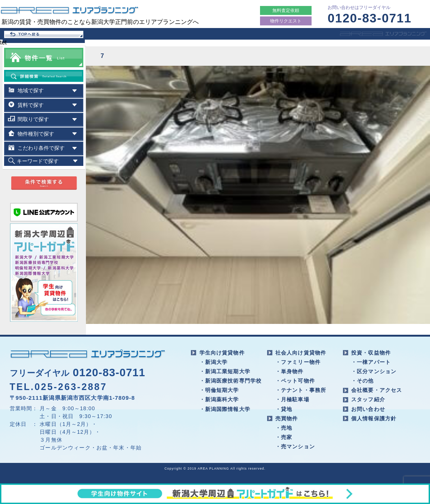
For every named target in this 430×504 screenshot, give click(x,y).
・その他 (363, 381)
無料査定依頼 (286, 10)
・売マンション (295, 446)
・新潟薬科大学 (219, 399)
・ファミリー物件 (298, 362)
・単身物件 (290, 371)
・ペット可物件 (295, 381)
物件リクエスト (286, 21)
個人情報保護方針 (374, 418)
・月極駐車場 (292, 399)
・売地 (284, 428)
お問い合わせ (368, 409)
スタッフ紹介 (368, 399)
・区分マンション (374, 371)
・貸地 (284, 409)
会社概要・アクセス (377, 390)
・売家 (284, 437)
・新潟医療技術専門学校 (231, 381)
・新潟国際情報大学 (225, 409)
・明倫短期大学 (219, 390)
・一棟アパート (371, 362)
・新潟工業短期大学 (225, 371)
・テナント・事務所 (301, 390)
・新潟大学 (214, 362)
